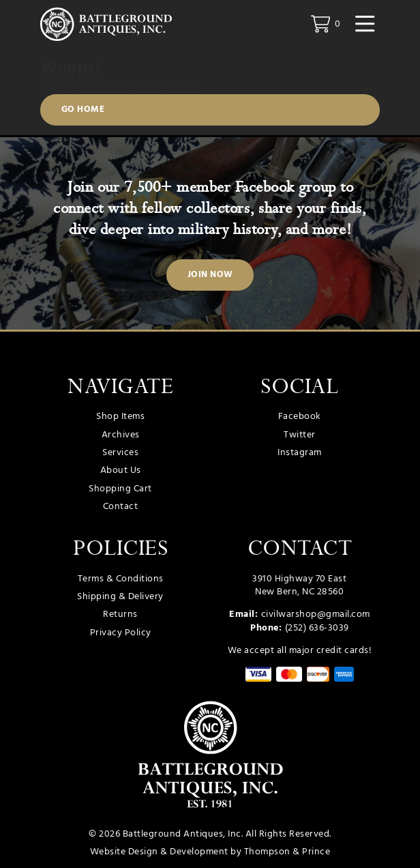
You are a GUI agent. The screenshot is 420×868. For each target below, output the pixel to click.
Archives (121, 435)
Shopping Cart (120, 489)
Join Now (210, 276)
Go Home (83, 110)
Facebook (300, 417)
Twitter (300, 435)
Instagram (300, 453)
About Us (121, 471)
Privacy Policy (121, 633)
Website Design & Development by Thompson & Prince (210, 852)
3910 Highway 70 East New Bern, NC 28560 (299, 585)
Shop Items (120, 417)
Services (120, 453)
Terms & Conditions (121, 579)
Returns (120, 615)
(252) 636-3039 (317, 628)
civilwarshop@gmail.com (316, 615)
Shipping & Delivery (120, 597)
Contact (121, 507)
